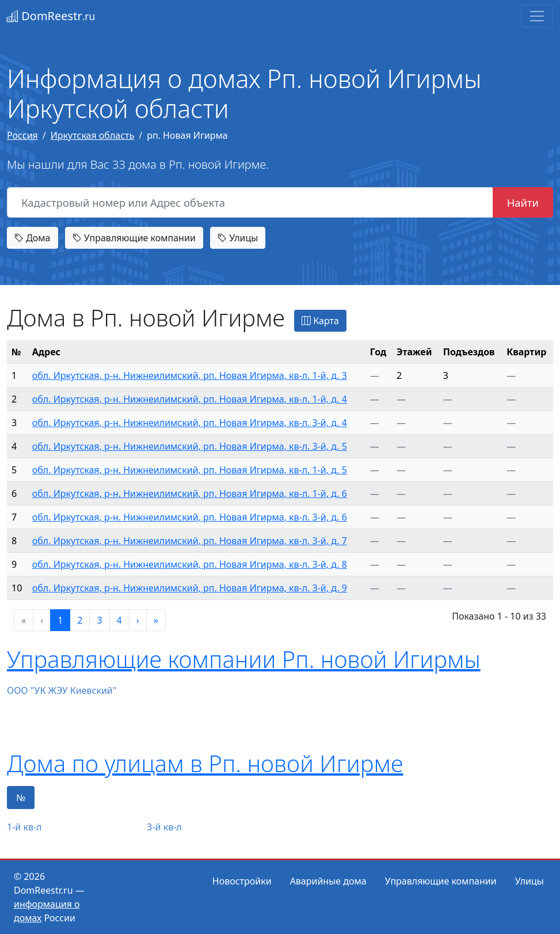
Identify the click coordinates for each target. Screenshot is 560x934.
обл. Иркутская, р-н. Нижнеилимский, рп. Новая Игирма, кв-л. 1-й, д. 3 (190, 375)
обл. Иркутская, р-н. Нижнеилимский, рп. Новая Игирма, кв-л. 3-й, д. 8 (190, 564)
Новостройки (242, 881)
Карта (320, 321)
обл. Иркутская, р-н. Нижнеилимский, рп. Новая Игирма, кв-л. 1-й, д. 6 (190, 493)
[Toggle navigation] (537, 16)
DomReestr (51, 16)
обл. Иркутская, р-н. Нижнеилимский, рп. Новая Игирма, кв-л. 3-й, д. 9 (190, 588)
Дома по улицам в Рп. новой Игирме (205, 763)
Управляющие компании (134, 238)
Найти (523, 202)
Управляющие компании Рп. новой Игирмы (244, 659)
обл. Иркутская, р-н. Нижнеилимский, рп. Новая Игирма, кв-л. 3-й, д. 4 (190, 423)
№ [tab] (21, 798)
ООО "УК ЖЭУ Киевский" (62, 690)
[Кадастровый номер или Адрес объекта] (250, 203)
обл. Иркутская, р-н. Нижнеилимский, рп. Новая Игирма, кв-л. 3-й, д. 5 (190, 446)
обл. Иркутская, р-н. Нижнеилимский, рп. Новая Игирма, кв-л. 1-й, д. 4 (190, 399)
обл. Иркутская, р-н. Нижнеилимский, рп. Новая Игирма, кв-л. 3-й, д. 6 (190, 517)
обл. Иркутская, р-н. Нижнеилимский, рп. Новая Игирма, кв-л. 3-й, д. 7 (190, 541)
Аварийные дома (328, 881)
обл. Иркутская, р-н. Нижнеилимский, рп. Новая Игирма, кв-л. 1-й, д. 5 (190, 470)
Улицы (238, 238)
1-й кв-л (24, 827)
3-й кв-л (164, 827)
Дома (33, 238)
